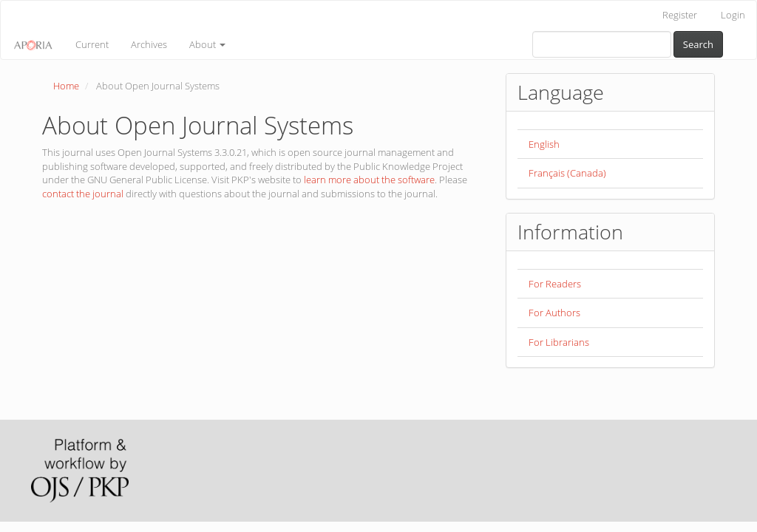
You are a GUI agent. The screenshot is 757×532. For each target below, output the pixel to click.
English (544, 144)
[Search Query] (602, 44)
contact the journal (83, 194)
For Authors (554, 313)
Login (733, 15)
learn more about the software (369, 180)
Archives (149, 44)
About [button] (207, 44)
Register (680, 15)
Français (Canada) (567, 173)
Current (92, 44)
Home (66, 86)
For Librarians (559, 342)
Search (698, 44)
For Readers (555, 284)
